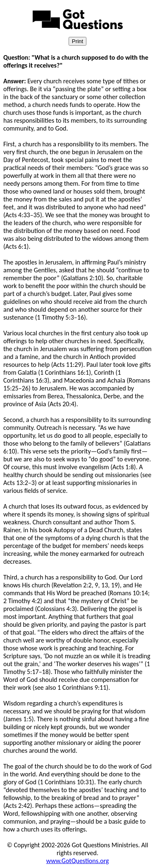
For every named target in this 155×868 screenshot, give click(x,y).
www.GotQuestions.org (78, 861)
